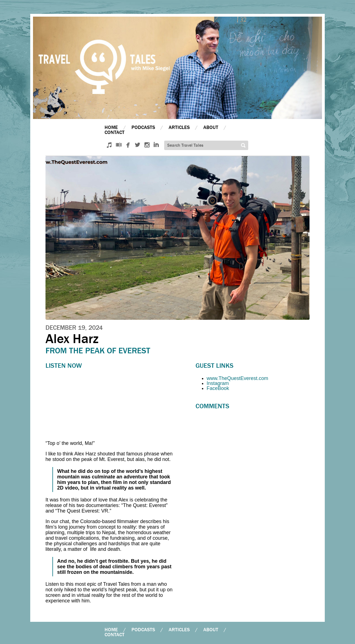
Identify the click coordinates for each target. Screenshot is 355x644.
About (211, 127)
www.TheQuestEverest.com (237, 378)
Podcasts (143, 127)
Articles (179, 127)
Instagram (218, 383)
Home (111, 127)
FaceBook (218, 388)
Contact (115, 132)
